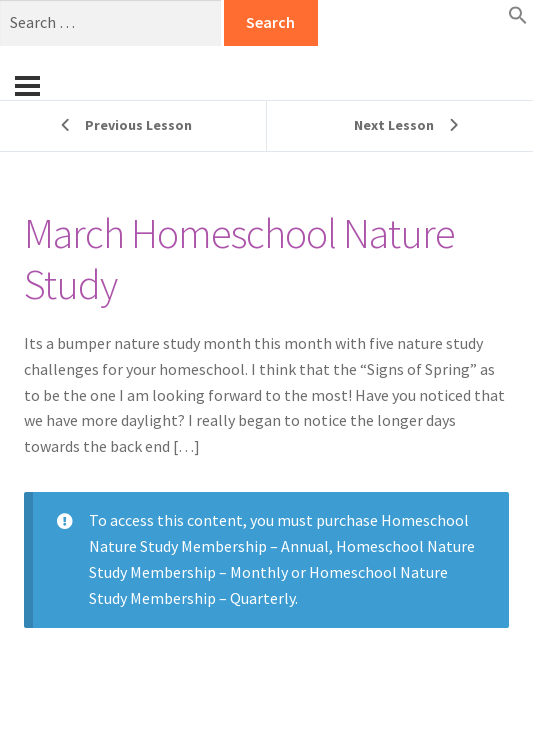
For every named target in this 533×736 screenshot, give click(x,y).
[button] (518, 19)
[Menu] (27, 86)
